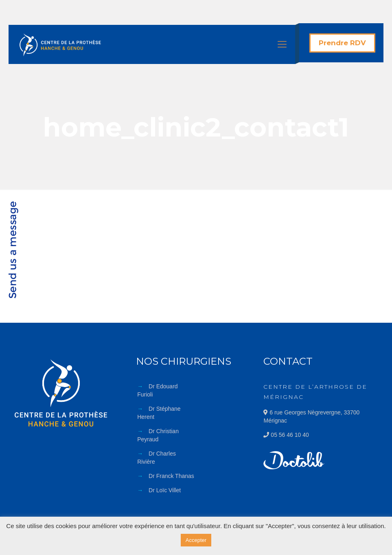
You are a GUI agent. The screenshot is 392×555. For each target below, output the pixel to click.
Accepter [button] (196, 540)
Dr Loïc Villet (165, 490)
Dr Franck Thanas (171, 476)
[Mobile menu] (282, 44)
